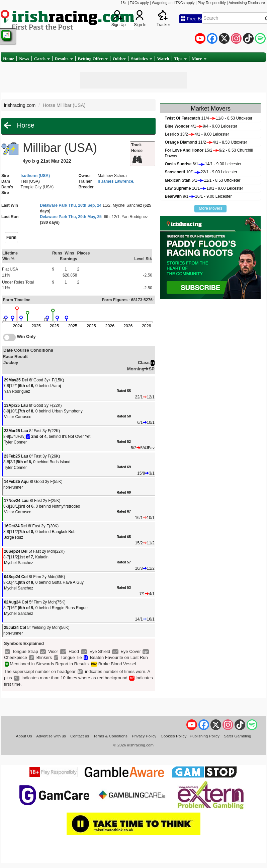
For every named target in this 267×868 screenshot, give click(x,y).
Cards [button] (42, 59)
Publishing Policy (205, 736)
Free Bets (194, 19)
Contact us (80, 736)
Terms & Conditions (110, 736)
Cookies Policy (173, 736)
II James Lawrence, (116, 181)
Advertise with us (51, 736)
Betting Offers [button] (93, 59)
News (24, 59)
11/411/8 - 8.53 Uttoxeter (208, 118)
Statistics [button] (141, 59)
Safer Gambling (238, 736)
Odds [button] (119, 59)
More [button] (199, 59)
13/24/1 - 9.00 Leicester (197, 134)
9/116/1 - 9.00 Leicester (198, 196)
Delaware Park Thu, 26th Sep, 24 (71, 205)
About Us (24, 736)
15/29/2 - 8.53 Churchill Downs (209, 153)
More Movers (210, 208)
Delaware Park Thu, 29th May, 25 (71, 217)
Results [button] (64, 59)
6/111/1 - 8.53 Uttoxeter (202, 180)
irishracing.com (20, 105)
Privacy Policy (144, 736)
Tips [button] (181, 59)
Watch (163, 59)
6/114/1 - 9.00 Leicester (203, 164)
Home (9, 59)
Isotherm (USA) (35, 176)
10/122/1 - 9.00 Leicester (201, 172)
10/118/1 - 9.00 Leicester (204, 188)
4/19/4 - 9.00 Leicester (201, 126)
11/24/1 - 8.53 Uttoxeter (206, 142)
